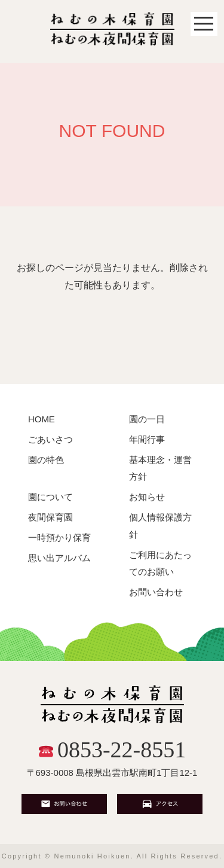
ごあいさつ (50, 439)
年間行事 (147, 439)
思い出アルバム (59, 558)
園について (50, 497)
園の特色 (46, 460)
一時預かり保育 (59, 537)
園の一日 (147, 419)
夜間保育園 (50, 517)
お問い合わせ (156, 592)
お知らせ (147, 497)
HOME (42, 419)
